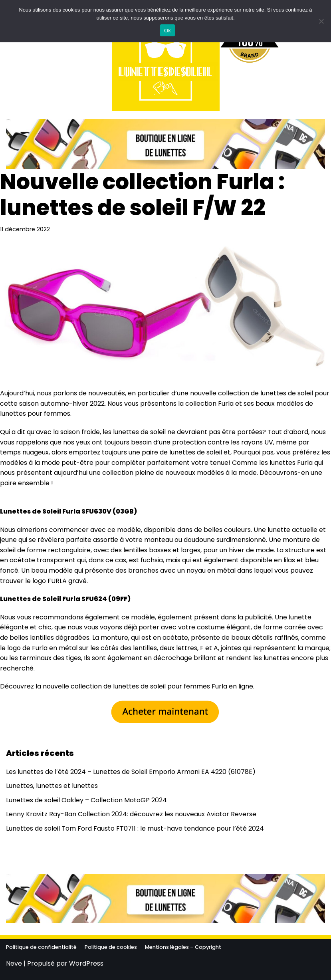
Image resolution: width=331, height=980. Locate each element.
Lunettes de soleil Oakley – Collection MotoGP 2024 (86, 800)
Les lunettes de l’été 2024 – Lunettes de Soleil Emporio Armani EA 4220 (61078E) (131, 772)
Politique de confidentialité (41, 947)
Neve (14, 963)
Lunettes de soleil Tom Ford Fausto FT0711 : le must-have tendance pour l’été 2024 (135, 828)
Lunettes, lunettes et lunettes (52, 786)
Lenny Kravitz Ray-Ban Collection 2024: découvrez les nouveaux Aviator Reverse (131, 814)
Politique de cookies (111, 947)
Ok (167, 31)
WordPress (86, 963)
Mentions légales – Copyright (183, 947)
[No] (321, 21)
